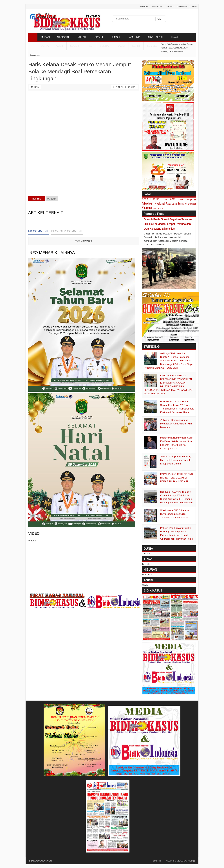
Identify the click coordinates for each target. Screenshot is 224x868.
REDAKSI (157, 6)
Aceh (59, 46)
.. (29, 6)
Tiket (194, 6)
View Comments (84, 241)
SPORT (99, 37)
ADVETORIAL (155, 37)
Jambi (121, 46)
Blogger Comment (67, 231)
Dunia (164, 199)
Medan (35, 87)
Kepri (136, 46)
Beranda (144, 6)
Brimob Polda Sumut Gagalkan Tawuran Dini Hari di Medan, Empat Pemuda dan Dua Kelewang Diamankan (168, 224)
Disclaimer (182, 6)
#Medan (52, 199)
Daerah (155, 199)
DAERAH (82, 37)
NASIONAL (63, 37)
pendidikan (159, 208)
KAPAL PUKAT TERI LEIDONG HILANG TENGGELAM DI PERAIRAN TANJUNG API (177, 478)
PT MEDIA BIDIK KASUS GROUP (178, 861)
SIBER (169, 6)
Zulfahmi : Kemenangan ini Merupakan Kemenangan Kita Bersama (176, 424)
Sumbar (105, 46)
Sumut (75, 46)
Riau (90, 46)
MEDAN (45, 37)
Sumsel (152, 46)
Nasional (160, 204)
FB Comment (39, 231)
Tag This (37, 199)
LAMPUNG (134, 37)
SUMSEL (116, 37)
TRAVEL (175, 37)
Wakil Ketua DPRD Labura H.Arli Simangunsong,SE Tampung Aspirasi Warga (174, 514)
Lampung (191, 199)
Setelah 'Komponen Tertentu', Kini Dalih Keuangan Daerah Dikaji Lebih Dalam (176, 460)
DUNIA (45, 46)
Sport (174, 204)
